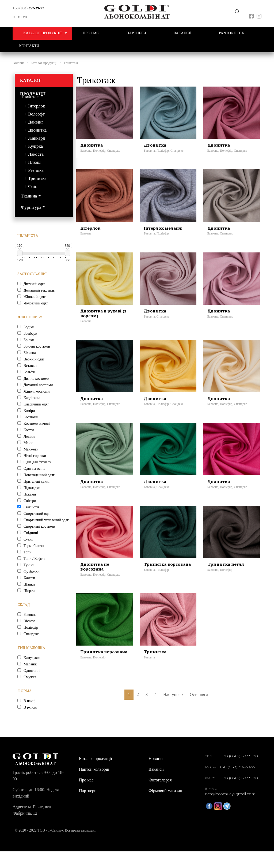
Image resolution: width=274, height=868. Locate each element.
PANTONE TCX (232, 33)
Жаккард (37, 138)
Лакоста (36, 154)
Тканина (29, 196)
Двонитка (37, 130)
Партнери (136, 33)
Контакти (29, 46)
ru (20, 17)
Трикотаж (30, 97)
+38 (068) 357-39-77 (28, 8)
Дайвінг (36, 122)
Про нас (91, 33)
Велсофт (36, 114)
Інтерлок (37, 106)
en (25, 17)
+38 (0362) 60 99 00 (239, 773)
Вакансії (182, 33)
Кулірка (35, 146)
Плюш (34, 162)
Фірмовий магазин (165, 807)
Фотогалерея (160, 797)
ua (15, 17)
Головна (19, 63)
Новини (156, 775)
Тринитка (37, 178)
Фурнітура (31, 207)
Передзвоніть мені (237, 12)
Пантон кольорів (94, 786)
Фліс (33, 186)
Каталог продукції (48, 33)
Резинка (36, 170)
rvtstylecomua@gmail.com (230, 810)
